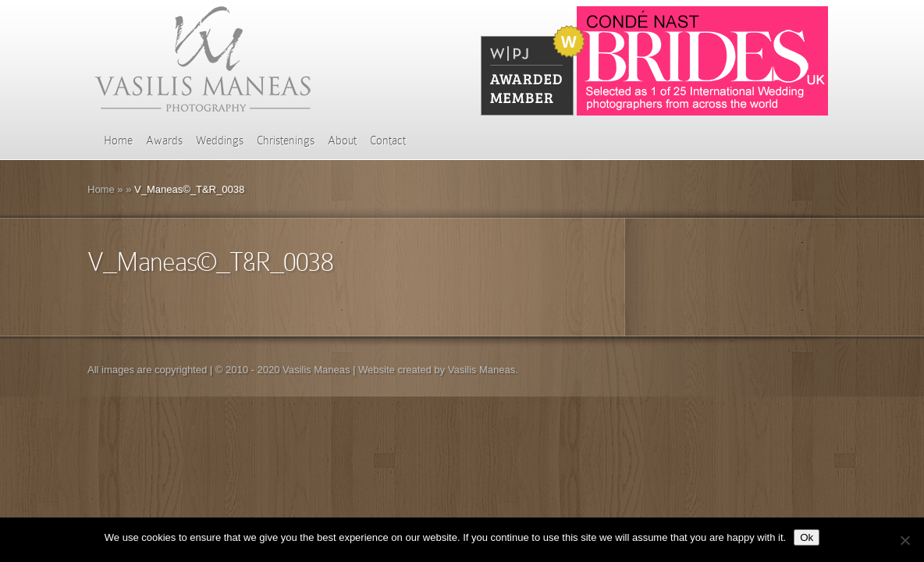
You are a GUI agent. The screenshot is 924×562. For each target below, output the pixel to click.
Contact (388, 140)
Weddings (220, 140)
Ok (807, 537)
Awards (164, 140)
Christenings (286, 140)
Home (118, 140)
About (342, 140)
